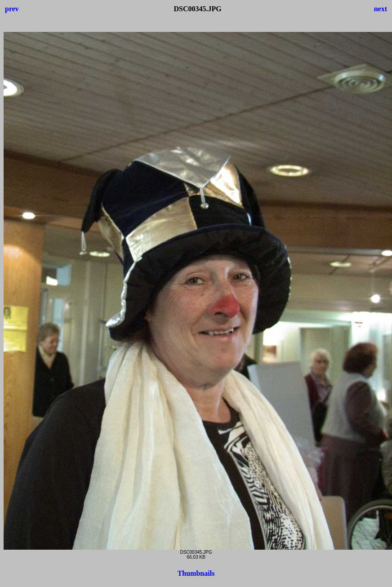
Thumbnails (196, 573)
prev (12, 9)
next (381, 9)
